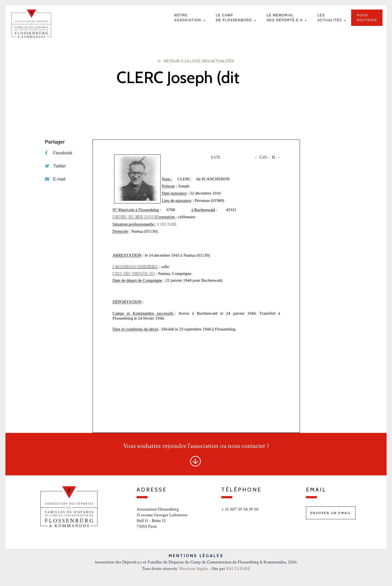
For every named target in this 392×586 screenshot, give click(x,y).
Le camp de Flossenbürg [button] (235, 18)
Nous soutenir (367, 18)
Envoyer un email (331, 513)
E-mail (55, 179)
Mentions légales (194, 569)
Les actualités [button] (330, 18)
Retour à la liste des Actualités (196, 61)
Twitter (55, 166)
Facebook (59, 153)
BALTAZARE (238, 569)
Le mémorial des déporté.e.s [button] (285, 18)
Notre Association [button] (188, 18)
